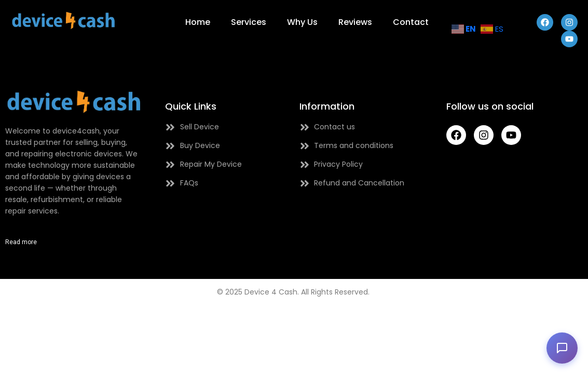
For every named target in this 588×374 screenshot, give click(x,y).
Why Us (302, 22)
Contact (411, 22)
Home (198, 22)
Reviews (355, 22)
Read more (21, 242)
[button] (562, 348)
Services (249, 22)
